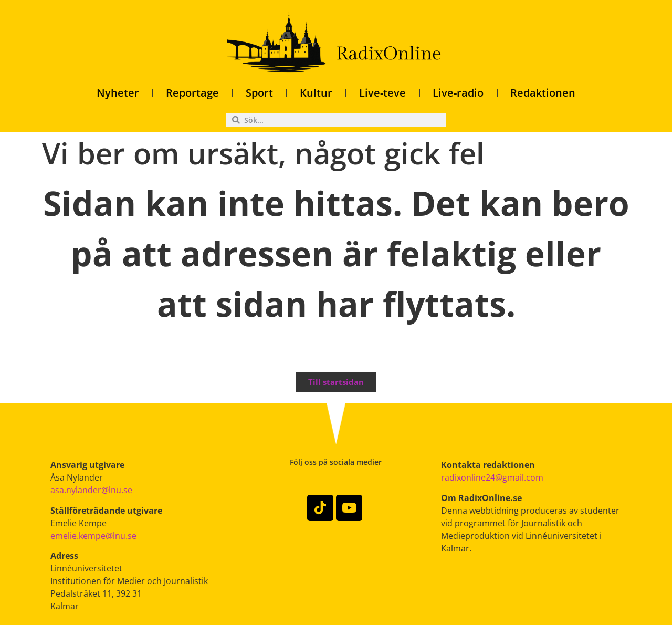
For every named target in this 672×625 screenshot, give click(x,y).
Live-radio (458, 93)
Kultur (316, 93)
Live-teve (382, 93)
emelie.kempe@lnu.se (93, 536)
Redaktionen (543, 93)
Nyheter (118, 93)
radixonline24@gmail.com (492, 477)
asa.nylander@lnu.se (91, 490)
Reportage (192, 93)
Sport (259, 93)
